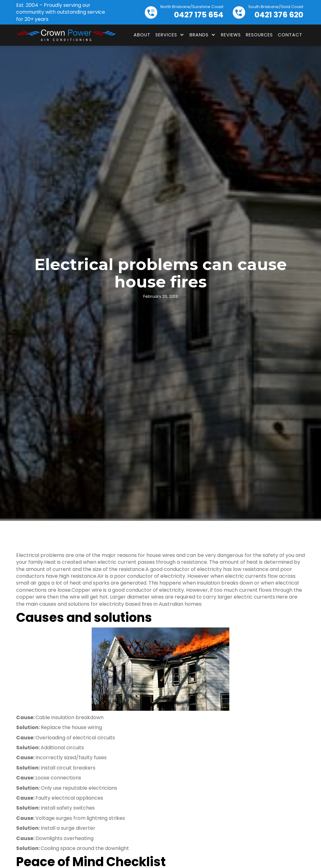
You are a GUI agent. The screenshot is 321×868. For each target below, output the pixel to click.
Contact (290, 35)
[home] (66, 35)
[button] (170, 35)
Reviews (231, 35)
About (142, 35)
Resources (259, 35)
